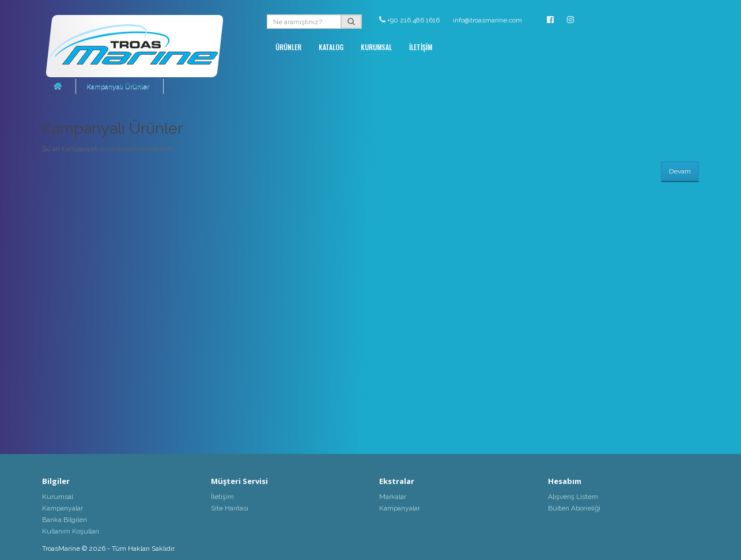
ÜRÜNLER (288, 47)
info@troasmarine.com (487, 20)
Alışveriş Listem (573, 497)
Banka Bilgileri (65, 520)
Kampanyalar (63, 508)
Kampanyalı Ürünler (118, 86)
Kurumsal (58, 497)
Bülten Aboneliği (574, 508)
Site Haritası (230, 508)
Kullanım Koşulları (71, 531)
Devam (680, 171)
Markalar (393, 497)
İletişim (222, 497)
